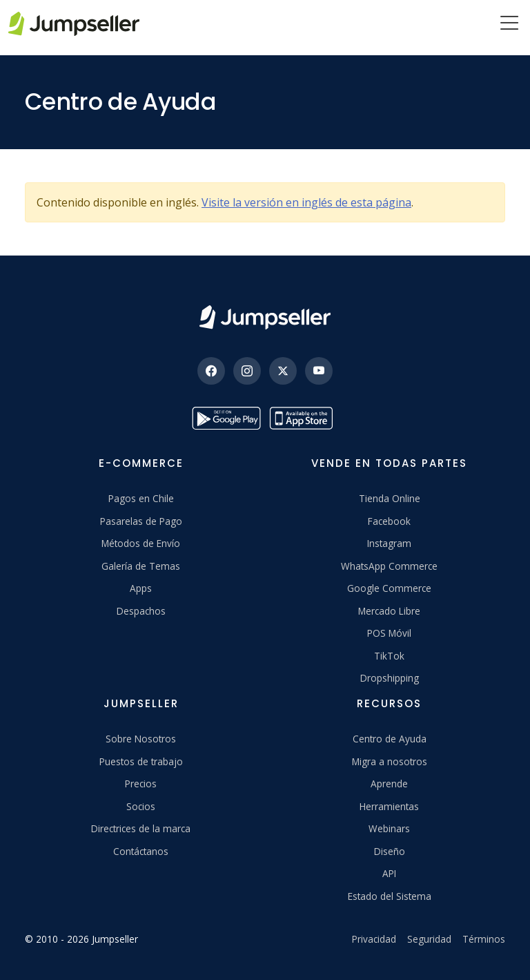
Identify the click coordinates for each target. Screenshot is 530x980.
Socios (141, 806)
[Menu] (509, 24)
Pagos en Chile (141, 498)
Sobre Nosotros (141, 739)
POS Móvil (389, 633)
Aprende (389, 784)
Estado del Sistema (390, 896)
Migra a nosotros (390, 761)
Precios (141, 784)
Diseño (390, 851)
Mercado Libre (389, 611)
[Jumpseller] (265, 317)
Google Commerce (389, 588)
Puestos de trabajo (141, 761)
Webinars (389, 828)
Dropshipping (390, 678)
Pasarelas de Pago (141, 521)
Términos (484, 939)
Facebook (389, 521)
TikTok (389, 656)
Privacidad (374, 939)
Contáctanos (141, 851)
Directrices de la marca (141, 828)
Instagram (389, 543)
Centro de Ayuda (390, 739)
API (389, 873)
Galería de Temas (141, 566)
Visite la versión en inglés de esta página (306, 202)
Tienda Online (390, 498)
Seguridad (429, 939)
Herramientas (389, 806)
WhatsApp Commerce (389, 566)
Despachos (141, 611)
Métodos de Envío (141, 543)
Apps (141, 588)
